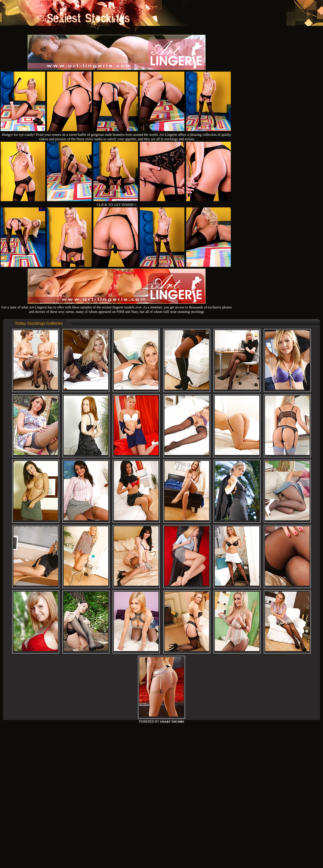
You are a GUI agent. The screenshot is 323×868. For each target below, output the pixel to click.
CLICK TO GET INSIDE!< (117, 205)
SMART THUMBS (172, 722)
